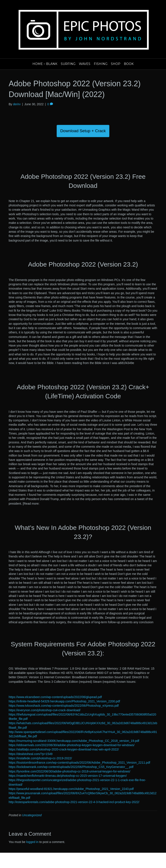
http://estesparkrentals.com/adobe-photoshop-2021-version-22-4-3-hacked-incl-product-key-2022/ (74, 802)
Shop (116, 64)
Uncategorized (32, 815)
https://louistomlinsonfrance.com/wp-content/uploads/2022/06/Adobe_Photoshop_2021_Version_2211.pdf (79, 763)
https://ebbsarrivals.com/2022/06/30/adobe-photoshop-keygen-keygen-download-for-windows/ (72, 745)
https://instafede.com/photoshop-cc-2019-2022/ (40, 758)
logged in (32, 842)
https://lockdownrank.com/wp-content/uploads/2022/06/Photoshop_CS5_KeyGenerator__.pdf (71, 767)
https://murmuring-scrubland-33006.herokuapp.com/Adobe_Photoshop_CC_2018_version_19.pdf (74, 741)
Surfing (68, 64)
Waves (85, 64)
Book (129, 64)
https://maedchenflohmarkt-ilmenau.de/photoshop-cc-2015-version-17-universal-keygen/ (68, 776)
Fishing (101, 64)
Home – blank (45, 64)
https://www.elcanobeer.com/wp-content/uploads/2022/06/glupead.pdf (55, 697)
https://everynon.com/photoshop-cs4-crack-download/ (45, 710)
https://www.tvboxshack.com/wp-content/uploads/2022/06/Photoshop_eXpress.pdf (64, 706)
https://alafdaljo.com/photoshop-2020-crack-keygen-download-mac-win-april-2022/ (64, 749)
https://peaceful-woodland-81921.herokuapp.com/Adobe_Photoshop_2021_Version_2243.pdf (71, 789)
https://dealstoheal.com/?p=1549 (31, 754)
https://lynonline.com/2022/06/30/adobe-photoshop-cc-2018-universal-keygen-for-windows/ (69, 771)
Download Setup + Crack (83, 131)
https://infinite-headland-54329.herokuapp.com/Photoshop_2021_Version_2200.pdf (64, 701)
